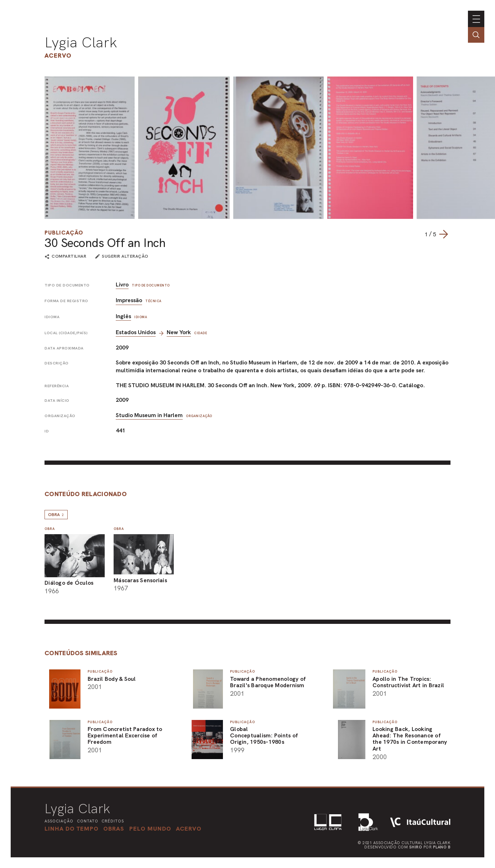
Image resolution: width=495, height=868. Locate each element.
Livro (122, 285)
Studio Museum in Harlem (149, 415)
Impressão (129, 300)
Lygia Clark (81, 42)
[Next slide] (443, 234)
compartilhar (69, 257)
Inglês (123, 316)
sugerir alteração (125, 256)
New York (179, 332)
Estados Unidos (136, 332)
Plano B (442, 847)
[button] (150, 828)
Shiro (416, 847)
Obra (56, 515)
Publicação (64, 233)
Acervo (58, 55)
